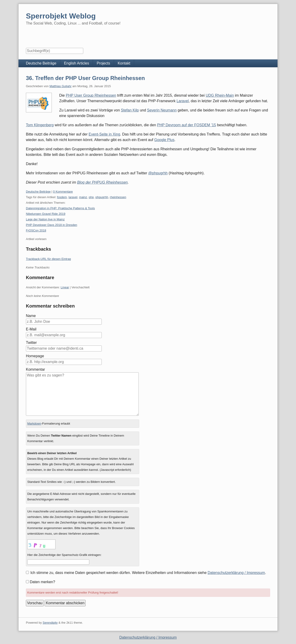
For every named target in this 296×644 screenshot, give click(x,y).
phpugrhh (102, 197)
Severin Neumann (162, 110)
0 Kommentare (63, 192)
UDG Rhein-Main (220, 95)
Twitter (31, 343)
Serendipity (50, 623)
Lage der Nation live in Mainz (45, 219)
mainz (83, 197)
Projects (103, 63)
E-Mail (31, 329)
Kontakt (124, 63)
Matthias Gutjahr (60, 86)
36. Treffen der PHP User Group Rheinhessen (85, 78)
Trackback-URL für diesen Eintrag (48, 259)
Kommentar (35, 369)
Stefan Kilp (130, 110)
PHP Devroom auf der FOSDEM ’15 (187, 125)
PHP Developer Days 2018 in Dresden (52, 225)
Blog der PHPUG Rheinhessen (102, 182)
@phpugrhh (158, 173)
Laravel (182, 101)
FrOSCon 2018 (36, 230)
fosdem (62, 197)
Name (31, 316)
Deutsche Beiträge (41, 63)
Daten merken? (42, 582)
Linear (65, 287)
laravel (73, 197)
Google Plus (164, 140)
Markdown (34, 424)
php (91, 197)
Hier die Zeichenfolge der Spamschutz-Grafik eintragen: (64, 555)
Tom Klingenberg (40, 125)
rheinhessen (118, 197)
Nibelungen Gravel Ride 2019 (46, 214)
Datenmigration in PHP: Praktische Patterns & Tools (60, 208)
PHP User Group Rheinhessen (91, 95)
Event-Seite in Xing (104, 134)
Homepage (35, 356)
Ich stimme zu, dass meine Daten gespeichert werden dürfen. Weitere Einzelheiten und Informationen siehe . (148, 573)
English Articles (77, 63)
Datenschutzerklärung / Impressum (236, 573)
